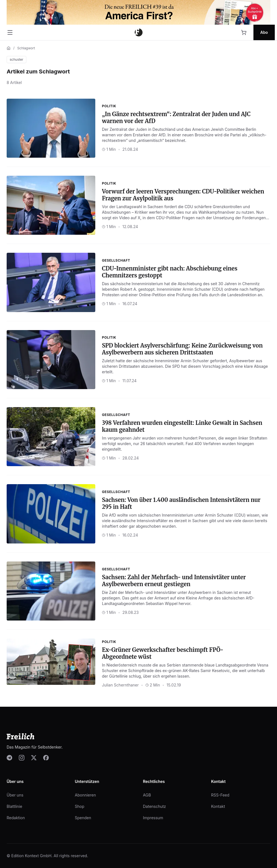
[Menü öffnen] (10, 32)
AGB (147, 795)
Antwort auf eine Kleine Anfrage (184, 598)
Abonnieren (85, 795)
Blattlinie (14, 806)
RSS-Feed (220, 795)
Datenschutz (154, 806)
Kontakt (218, 806)
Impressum (153, 818)
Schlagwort (26, 48)
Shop (79, 806)
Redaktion (16, 818)
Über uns (15, 795)
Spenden (83, 818)
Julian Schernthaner (120, 685)
